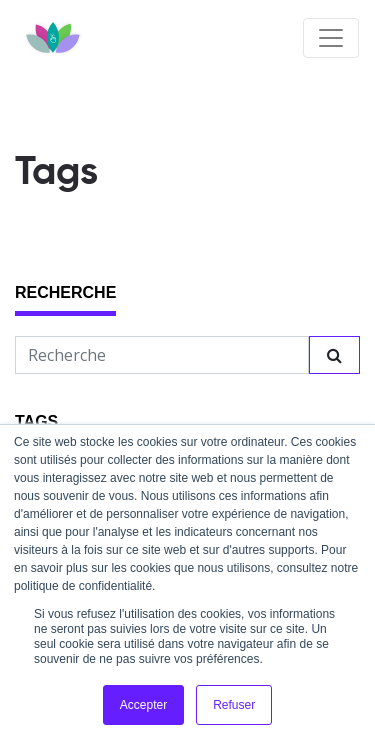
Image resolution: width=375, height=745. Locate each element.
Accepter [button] (143, 705)
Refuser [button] (234, 705)
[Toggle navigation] (331, 38)
